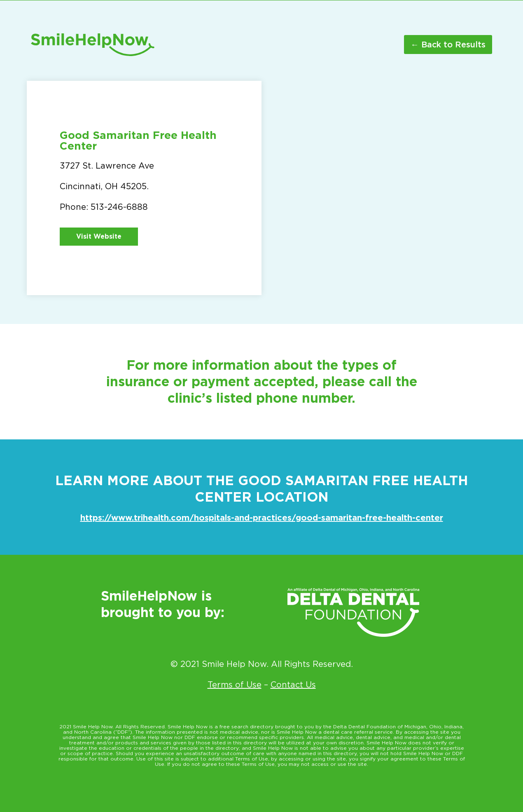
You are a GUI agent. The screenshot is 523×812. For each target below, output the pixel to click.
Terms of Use (235, 685)
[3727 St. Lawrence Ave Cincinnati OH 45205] (379, 188)
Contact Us (293, 685)
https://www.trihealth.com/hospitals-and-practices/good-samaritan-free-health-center (262, 518)
